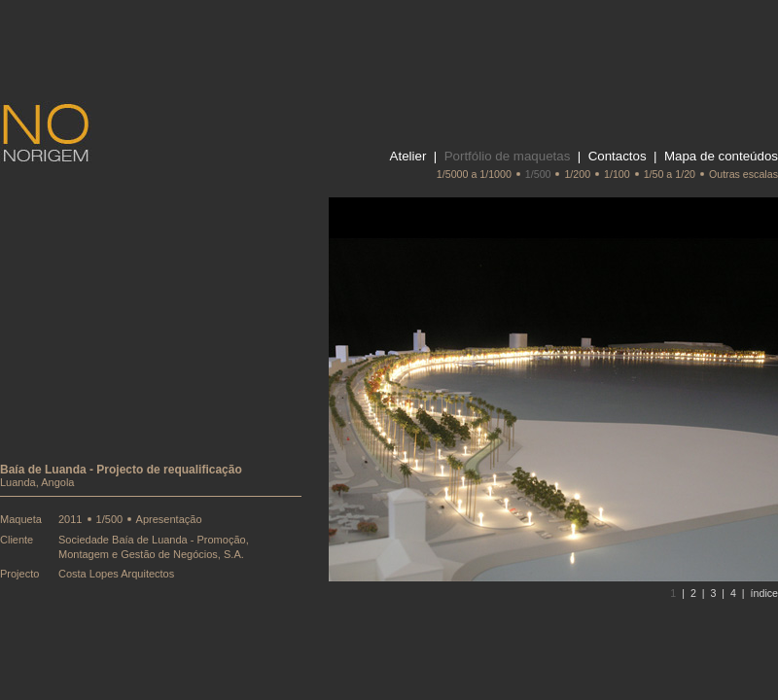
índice (764, 593)
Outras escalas (743, 174)
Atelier (408, 156)
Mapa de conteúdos (721, 156)
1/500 (538, 174)
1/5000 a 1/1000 (474, 174)
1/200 (577, 174)
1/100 (617, 174)
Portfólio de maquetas (508, 156)
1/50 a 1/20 (670, 174)
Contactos (618, 156)
